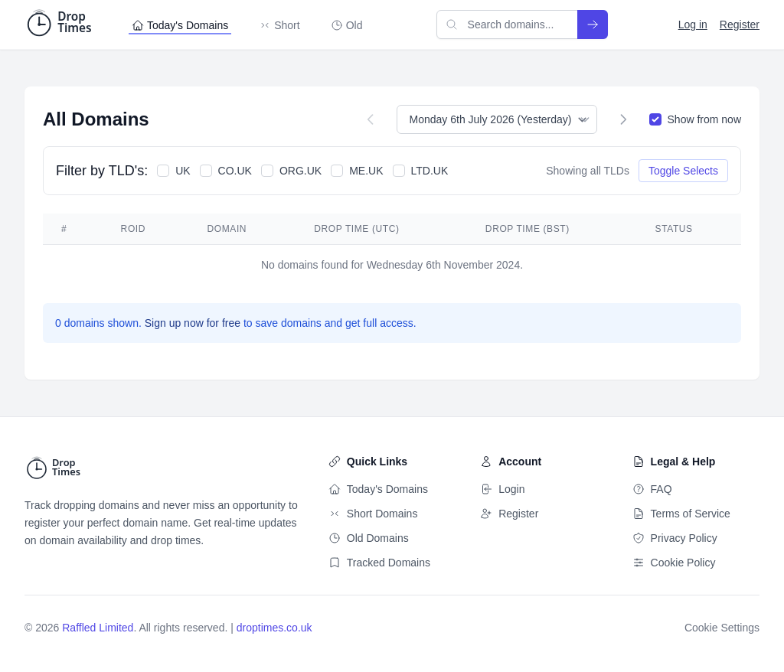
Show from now (704, 119)
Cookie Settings (722, 628)
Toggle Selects (683, 171)
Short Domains (373, 514)
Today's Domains (180, 25)
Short (279, 25)
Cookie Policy (674, 563)
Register (740, 24)
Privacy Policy (675, 538)
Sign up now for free (194, 323)
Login (502, 489)
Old (347, 25)
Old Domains (369, 538)
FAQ (652, 489)
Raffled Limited (98, 628)
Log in (693, 24)
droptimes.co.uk (274, 628)
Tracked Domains (379, 563)
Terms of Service (681, 514)
